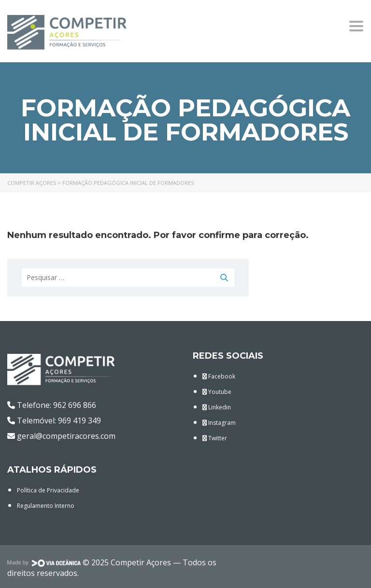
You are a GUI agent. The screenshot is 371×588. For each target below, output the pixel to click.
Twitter (215, 438)
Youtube (217, 392)
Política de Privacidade (48, 490)
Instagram (219, 423)
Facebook (219, 376)
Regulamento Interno (46, 506)
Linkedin (217, 407)
